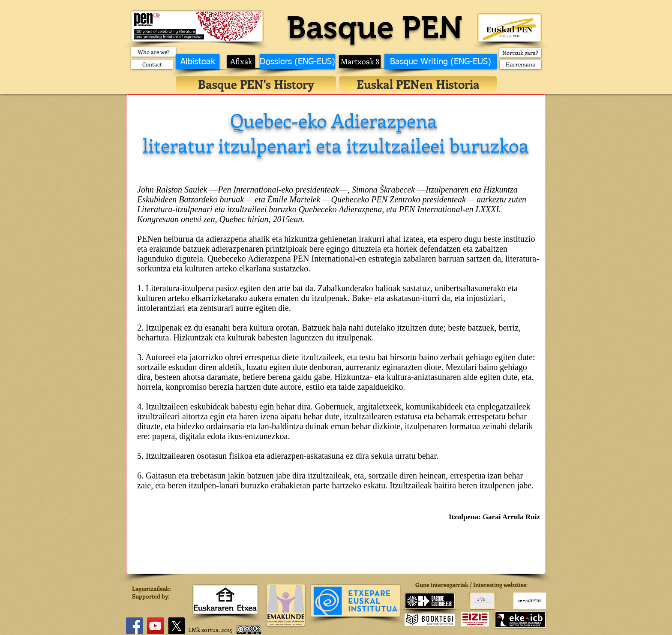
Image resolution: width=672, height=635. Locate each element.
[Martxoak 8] (360, 62)
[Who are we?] (153, 52)
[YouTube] (155, 626)
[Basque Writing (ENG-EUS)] (441, 62)
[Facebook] (134, 626)
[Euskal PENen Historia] (418, 84)
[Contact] (152, 64)
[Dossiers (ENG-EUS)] (297, 62)
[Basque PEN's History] (256, 84)
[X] (176, 626)
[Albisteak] (198, 62)
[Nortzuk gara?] (520, 53)
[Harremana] (520, 64)
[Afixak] (241, 62)
